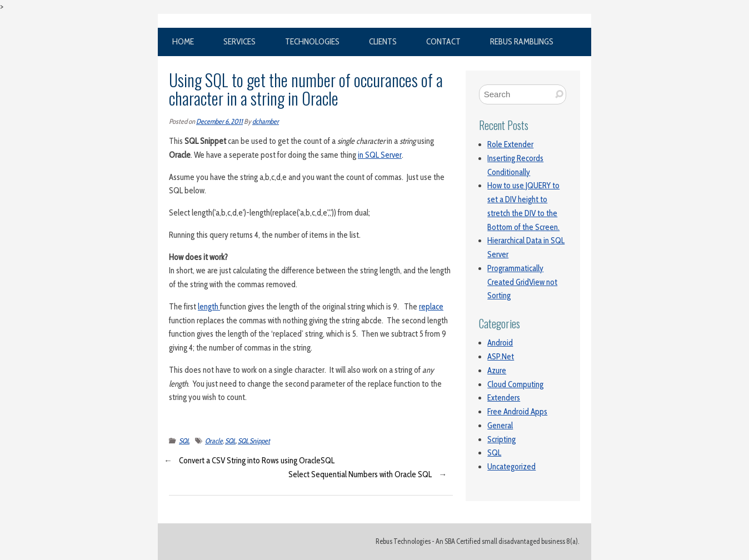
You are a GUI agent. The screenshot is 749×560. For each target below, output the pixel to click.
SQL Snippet (254, 441)
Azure (497, 371)
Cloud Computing (515, 384)
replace (431, 307)
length (209, 307)
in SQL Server (380, 155)
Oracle (214, 441)
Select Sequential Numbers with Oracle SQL (360, 474)
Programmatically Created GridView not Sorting (522, 282)
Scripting (501, 439)
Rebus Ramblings (522, 41)
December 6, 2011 (219, 121)
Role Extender (510, 144)
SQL (184, 441)
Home (183, 41)
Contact (443, 41)
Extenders (504, 398)
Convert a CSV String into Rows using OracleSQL (257, 461)
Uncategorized (511, 467)
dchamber (266, 121)
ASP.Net (501, 357)
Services (239, 41)
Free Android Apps (517, 412)
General (500, 426)
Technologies (312, 41)
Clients (383, 41)
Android (500, 343)
